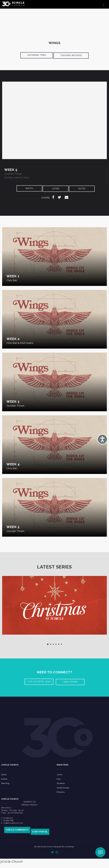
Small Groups (63, 788)
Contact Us (30, 802)
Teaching (5, 783)
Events (4, 779)
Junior (60, 775)
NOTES (82, 189)
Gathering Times (37, 55)
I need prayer (70, 682)
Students (61, 783)
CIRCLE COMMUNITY (17, 830)
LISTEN (56, 189)
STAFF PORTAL (40, 832)
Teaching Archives (71, 55)
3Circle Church (11, 861)
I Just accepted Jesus (39, 682)
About (4, 775)
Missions (61, 792)
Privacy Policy (30, 805)
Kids (59, 779)
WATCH (29, 188)
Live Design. (70, 847)
